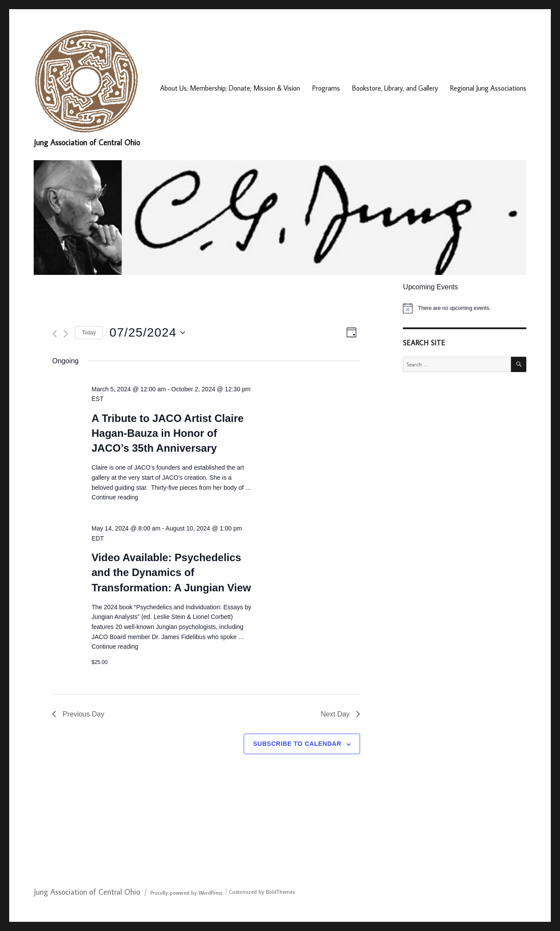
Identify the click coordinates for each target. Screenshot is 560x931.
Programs (326, 88)
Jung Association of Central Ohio (87, 142)
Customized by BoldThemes (262, 892)
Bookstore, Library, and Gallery (395, 88)
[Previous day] (54, 334)
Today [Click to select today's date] (89, 333)
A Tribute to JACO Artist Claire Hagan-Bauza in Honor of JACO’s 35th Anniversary (168, 433)
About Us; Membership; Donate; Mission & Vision (230, 88)
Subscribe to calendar (297, 744)
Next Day (340, 714)
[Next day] (66, 334)
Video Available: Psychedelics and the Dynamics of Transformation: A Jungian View (171, 572)
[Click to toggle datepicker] (147, 333)
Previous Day (78, 714)
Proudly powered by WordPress (186, 892)
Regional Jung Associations (488, 88)
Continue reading (115, 497)
